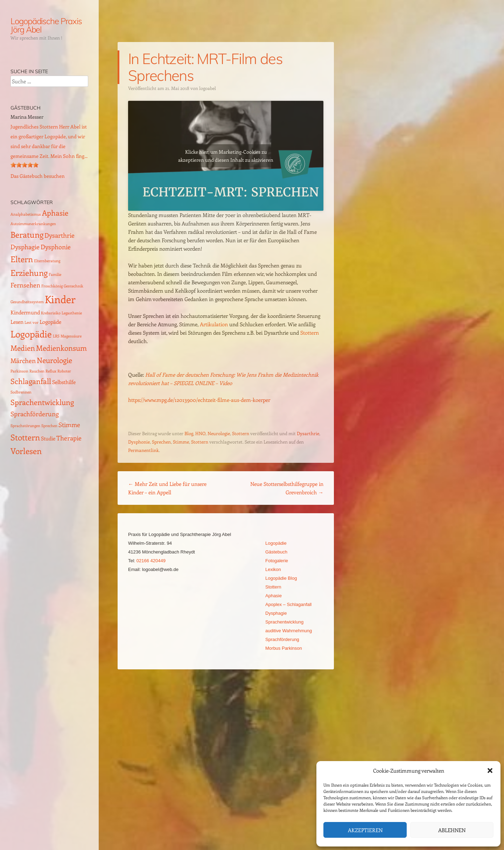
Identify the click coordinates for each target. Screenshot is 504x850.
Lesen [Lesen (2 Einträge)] (17, 322)
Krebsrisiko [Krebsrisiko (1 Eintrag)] (51, 313)
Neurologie (219, 433)
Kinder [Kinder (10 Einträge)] (60, 299)
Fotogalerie (277, 561)
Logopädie (276, 543)
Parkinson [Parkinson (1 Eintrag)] (19, 371)
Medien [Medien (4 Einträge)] (23, 348)
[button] (490, 771)
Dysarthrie (308, 433)
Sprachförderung (282, 639)
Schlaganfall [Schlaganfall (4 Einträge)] (31, 381)
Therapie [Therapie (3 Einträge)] (69, 438)
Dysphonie (139, 442)
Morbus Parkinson (284, 648)
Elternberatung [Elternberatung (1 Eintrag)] (47, 261)
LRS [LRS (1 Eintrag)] (56, 336)
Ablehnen (452, 830)
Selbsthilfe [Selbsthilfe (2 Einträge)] (64, 382)
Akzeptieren (365, 830)
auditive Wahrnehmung (289, 631)
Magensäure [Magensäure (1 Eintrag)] (71, 336)
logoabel (208, 88)
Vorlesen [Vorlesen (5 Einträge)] (26, 451)
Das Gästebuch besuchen (38, 176)
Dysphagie (276, 613)
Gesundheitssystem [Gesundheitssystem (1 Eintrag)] (27, 302)
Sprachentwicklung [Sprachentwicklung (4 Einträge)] (42, 402)
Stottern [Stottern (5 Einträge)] (25, 437)
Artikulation (214, 324)
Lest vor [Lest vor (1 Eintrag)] (31, 322)
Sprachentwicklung (284, 622)
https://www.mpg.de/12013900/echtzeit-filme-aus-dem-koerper (199, 400)
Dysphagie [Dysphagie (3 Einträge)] (25, 247)
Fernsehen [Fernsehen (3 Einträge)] (25, 285)
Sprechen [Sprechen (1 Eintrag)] (49, 426)
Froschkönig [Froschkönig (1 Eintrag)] (52, 286)
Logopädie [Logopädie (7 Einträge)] (31, 334)
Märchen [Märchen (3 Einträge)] (23, 360)
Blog (189, 433)
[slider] (24, 165)
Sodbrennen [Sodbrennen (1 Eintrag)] (21, 392)
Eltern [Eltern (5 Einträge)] (22, 259)
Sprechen (161, 442)
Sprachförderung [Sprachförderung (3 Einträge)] (35, 414)
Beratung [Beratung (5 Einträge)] (27, 234)
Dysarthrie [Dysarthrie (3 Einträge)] (59, 235)
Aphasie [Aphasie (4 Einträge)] (55, 213)
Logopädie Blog (281, 578)
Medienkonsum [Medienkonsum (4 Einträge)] (61, 348)
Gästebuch (276, 552)
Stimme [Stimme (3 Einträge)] (69, 424)
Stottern (310, 333)
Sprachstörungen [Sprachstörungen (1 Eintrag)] (25, 426)
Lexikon (273, 569)
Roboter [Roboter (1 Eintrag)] (64, 371)
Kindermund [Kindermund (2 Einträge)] (25, 312)
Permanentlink (143, 450)
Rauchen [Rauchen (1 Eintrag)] (37, 371)
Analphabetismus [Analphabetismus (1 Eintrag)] (26, 214)
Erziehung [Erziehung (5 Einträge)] (29, 273)
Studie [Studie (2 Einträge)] (48, 438)
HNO (200, 433)
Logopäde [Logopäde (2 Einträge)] (50, 322)
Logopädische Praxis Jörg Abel (46, 25)
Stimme (181, 442)
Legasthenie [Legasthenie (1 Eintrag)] (72, 313)
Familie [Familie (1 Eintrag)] (55, 274)
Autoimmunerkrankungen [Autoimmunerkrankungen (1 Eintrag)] (33, 224)
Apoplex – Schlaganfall (288, 604)
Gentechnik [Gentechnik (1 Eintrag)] (73, 286)
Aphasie (274, 596)
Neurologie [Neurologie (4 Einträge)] (54, 360)
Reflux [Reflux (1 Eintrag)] (51, 371)
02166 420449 (151, 561)
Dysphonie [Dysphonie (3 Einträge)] (56, 247)
